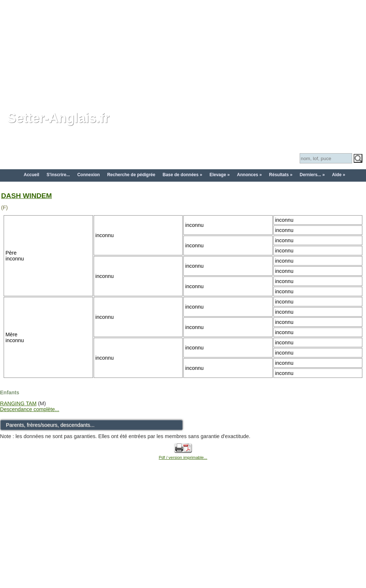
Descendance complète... (30, 409)
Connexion (89, 175)
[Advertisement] (183, 51)
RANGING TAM (18, 403)
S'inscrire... (58, 175)
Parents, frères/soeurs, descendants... (50, 425)
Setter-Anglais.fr (58, 118)
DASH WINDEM (26, 196)
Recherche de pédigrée (131, 175)
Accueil (32, 175)
